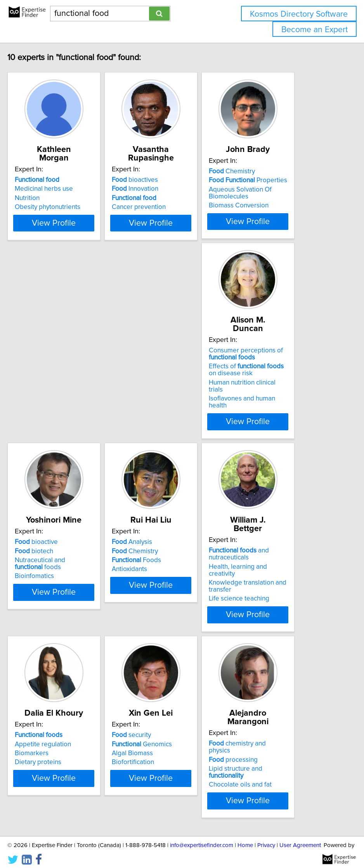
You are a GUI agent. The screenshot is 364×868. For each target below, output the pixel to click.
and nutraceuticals (45, 556)
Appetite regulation (159, 561)
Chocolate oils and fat (46, 765)
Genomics (278, 561)
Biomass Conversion (277, 214)
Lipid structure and (60, 756)
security (267, 552)
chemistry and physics (55, 738)
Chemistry (271, 180)
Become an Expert (315, 30)
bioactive (153, 366)
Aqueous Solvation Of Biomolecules (279, 202)
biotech (150, 375)
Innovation (154, 189)
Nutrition (27, 198)
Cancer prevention (158, 207)
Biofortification (269, 579)
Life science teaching (45, 593)
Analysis (268, 366)
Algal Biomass (268, 570)
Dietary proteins (154, 579)
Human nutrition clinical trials (56, 398)
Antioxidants (265, 393)
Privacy (266, 840)
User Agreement (300, 840)
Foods (272, 384)
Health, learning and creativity (58, 568)
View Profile (64, 237)
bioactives (154, 180)
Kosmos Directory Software (299, 14)
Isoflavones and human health (58, 407)
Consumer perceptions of (52, 369)
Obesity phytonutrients (48, 207)
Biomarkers (148, 570)
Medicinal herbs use (44, 189)
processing (39, 747)
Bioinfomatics (151, 400)
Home (245, 840)
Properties (287, 189)
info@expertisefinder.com (202, 840)
